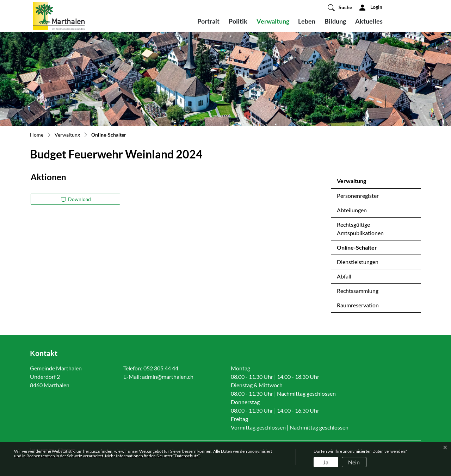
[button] (340, 7)
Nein (354, 462)
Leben (307, 21)
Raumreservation (358, 305)
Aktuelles (369, 21)
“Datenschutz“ (186, 456)
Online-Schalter (357, 249)
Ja (326, 462)
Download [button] (76, 199)
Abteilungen (352, 210)
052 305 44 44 (161, 368)
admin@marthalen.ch (168, 377)
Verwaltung (273, 21)
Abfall (344, 276)
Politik (238, 21)
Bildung (335, 21)
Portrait (208, 21)
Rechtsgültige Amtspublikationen (360, 229)
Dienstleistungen (358, 262)
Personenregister (358, 196)
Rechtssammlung (358, 291)
